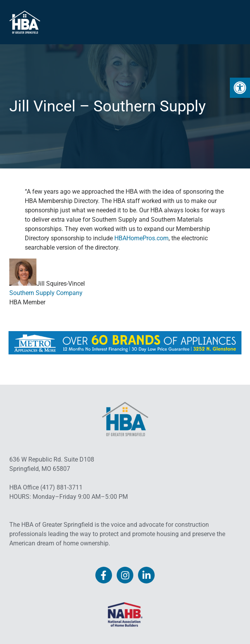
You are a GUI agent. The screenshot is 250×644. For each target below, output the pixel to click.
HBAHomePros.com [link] (141, 238)
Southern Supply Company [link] (46, 293)
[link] (240, 88)
